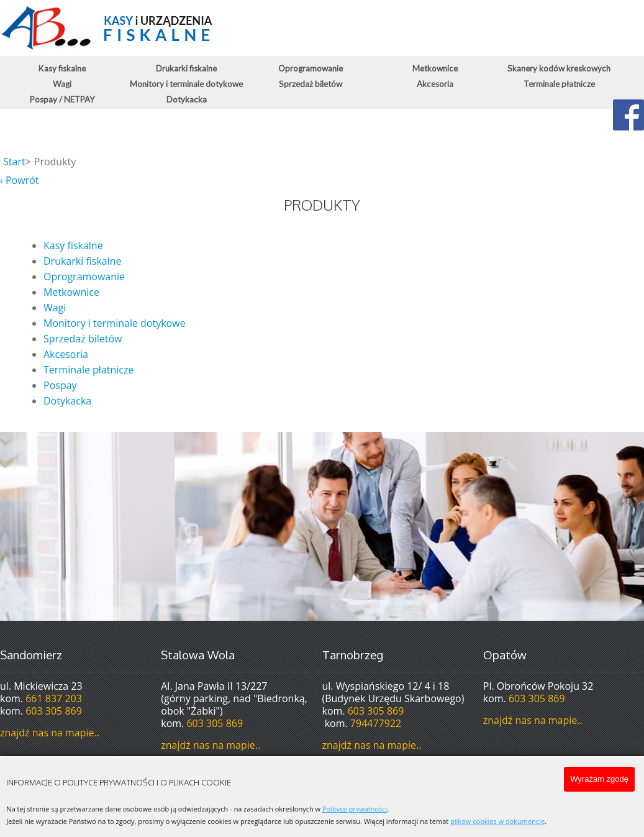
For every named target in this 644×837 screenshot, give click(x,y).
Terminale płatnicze (559, 84)
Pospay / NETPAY (62, 99)
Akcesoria (435, 84)
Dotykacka (187, 99)
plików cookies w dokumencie (497, 821)
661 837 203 (54, 698)
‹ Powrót (19, 180)
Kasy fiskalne (62, 68)
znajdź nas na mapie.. (50, 733)
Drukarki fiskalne (186, 68)
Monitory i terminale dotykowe (186, 84)
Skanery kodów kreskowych (559, 68)
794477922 (376, 723)
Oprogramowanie (311, 68)
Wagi (62, 84)
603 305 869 (54, 711)
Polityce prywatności (355, 809)
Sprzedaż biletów (311, 84)
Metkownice (435, 68)
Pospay (60, 385)
